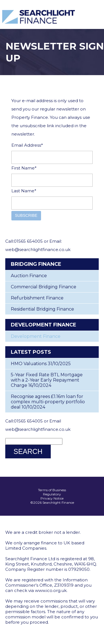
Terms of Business (52, 490)
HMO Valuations (29, 364)
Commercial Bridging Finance (44, 287)
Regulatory (52, 494)
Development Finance (36, 336)
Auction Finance (29, 276)
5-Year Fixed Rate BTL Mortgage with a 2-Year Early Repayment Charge (47, 380)
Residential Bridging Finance (42, 309)
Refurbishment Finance (37, 298)
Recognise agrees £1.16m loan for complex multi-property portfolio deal (48, 402)
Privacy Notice (52, 498)
